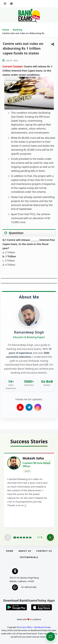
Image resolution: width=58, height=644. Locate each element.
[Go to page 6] (30, 538)
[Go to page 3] (21, 538)
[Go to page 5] (27, 538)
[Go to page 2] (18, 538)
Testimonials (29, 558)
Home (6, 30)
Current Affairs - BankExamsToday (35, 628)
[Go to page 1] (15, 538)
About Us (25, 551)
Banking (17, 30)
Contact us (44, 551)
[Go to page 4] (24, 538)
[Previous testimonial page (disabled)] (8, 538)
